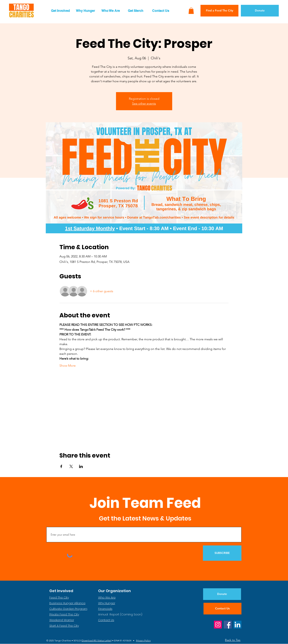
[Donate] (260, 11)
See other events (144, 103)
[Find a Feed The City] (219, 11)
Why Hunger (107, 603)
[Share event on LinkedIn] (81, 466)
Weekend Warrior (62, 620)
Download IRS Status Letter (96, 640)
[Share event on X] (71, 466)
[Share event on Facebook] (61, 466)
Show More (68, 366)
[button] (60, 11)
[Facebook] (228, 625)
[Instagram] (218, 625)
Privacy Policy (143, 640)
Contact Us (106, 620)
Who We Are (107, 598)
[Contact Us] (222, 609)
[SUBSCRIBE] (222, 553)
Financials (105, 609)
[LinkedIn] (238, 625)
